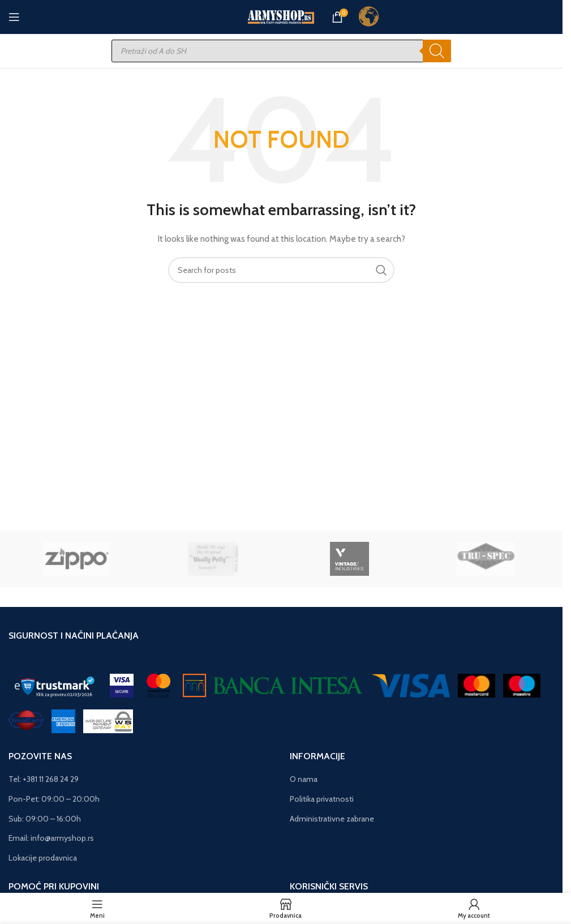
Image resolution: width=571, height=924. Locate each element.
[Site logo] (282, 16)
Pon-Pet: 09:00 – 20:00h (54, 799)
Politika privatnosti (322, 799)
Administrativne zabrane (332, 819)
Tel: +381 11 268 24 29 (44, 779)
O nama (304, 779)
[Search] (437, 51)
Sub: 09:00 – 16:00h (45, 819)
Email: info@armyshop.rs (51, 838)
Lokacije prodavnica (43, 858)
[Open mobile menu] (14, 17)
